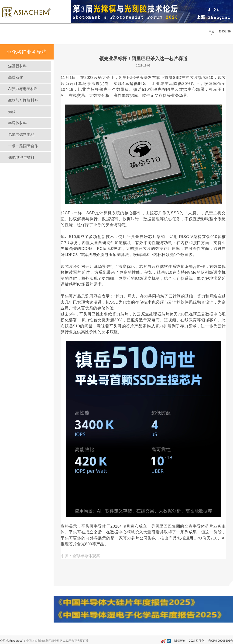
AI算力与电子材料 (23, 89)
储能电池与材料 (21, 157)
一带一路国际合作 (23, 146)
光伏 (12, 112)
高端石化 (16, 77)
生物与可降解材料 (23, 100)
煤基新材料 (17, 66)
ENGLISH (225, 31)
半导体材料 (17, 123)
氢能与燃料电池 (21, 135)
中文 (212, 31)
